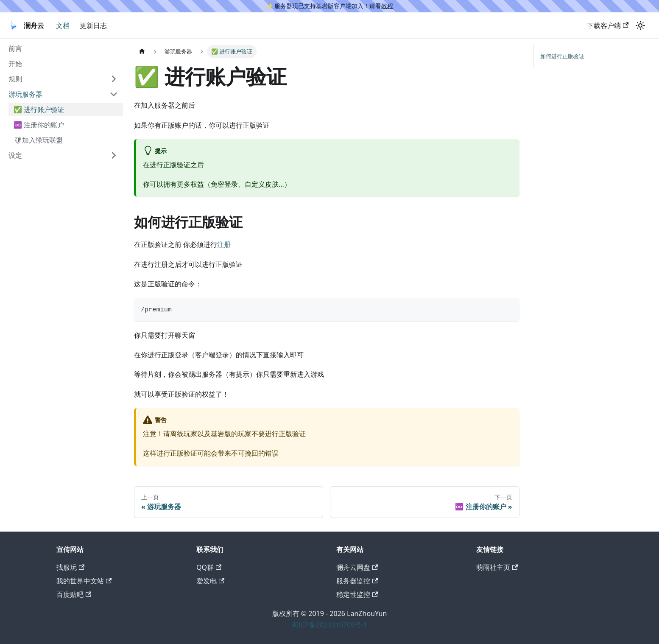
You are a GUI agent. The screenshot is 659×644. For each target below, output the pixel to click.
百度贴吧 (74, 594)
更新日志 (93, 25)
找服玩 (70, 567)
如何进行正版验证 (562, 56)
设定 (15, 155)
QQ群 (209, 567)
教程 (387, 6)
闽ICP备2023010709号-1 (329, 625)
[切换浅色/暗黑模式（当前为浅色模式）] (640, 25)
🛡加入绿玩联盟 (38, 140)
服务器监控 (357, 581)
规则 (15, 79)
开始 (15, 64)
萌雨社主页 (497, 567)
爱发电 (210, 581)
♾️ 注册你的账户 (39, 125)
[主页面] (142, 52)
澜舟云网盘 (357, 567)
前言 (15, 48)
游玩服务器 (25, 94)
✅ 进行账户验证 (39, 109)
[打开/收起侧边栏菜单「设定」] (114, 155)
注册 (224, 244)
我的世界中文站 (84, 581)
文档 (63, 25)
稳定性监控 (357, 594)
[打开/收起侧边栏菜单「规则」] (114, 79)
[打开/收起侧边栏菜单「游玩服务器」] (114, 94)
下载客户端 (608, 25)
